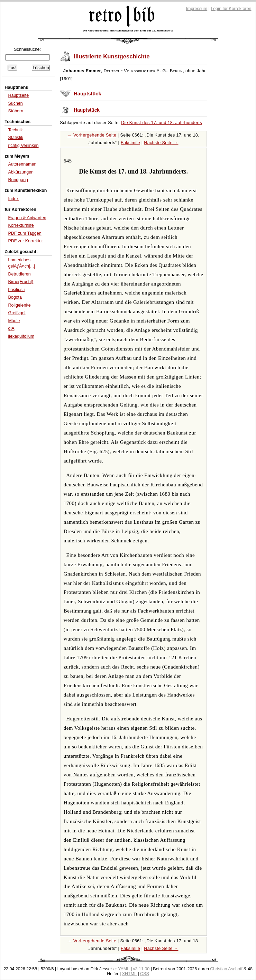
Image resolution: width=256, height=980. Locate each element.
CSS (145, 974)
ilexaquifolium (21, 336)
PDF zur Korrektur (25, 241)
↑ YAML (122, 969)
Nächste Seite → (161, 143)
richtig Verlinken (23, 146)
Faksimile (130, 143)
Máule (14, 321)
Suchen (15, 103)
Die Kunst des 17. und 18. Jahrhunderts (162, 123)
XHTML (129, 974)
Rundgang (18, 180)
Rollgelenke (19, 305)
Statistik (16, 138)
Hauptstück (87, 94)
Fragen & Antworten (27, 218)
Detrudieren (19, 274)
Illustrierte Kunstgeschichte (112, 57)
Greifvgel (17, 313)
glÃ (11, 328)
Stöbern (16, 111)
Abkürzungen (21, 172)
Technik (15, 130)
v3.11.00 (141, 969)
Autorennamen (22, 164)
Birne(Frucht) (21, 282)
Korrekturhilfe (21, 225)
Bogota (15, 297)
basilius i (16, 290)
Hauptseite (18, 95)
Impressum (197, 9)
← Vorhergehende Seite (92, 135)
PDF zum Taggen (25, 233)
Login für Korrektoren (231, 9)
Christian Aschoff (226, 969)
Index (13, 199)
